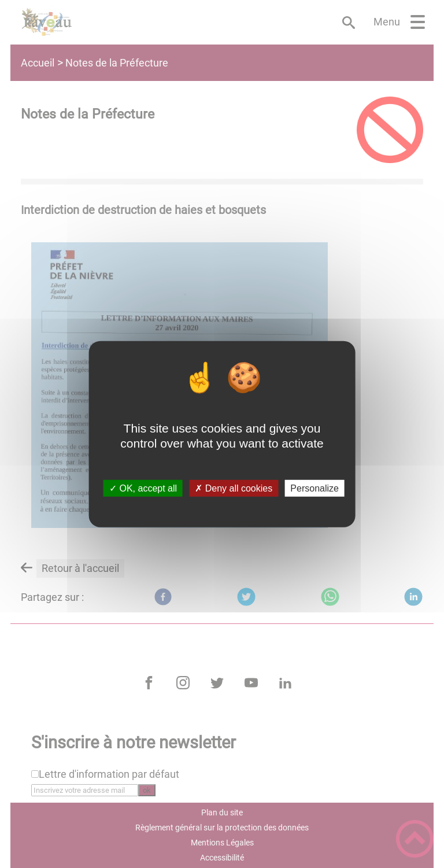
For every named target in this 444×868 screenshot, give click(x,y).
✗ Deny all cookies (234, 488)
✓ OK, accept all (143, 488)
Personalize (314, 488)
